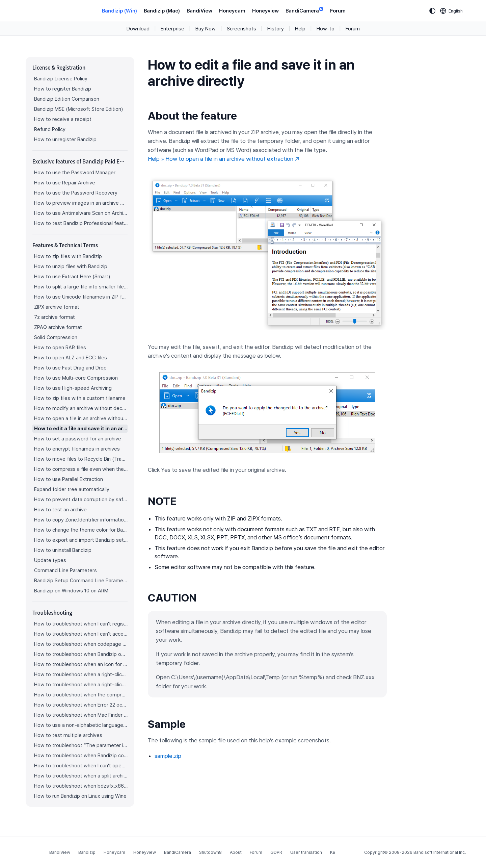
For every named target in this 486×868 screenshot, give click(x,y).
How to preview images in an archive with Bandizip (81, 203)
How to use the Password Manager (75, 173)
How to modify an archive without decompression (81, 408)
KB (333, 852)
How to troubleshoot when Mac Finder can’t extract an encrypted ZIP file (81, 715)
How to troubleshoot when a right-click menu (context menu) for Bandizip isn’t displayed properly (81, 685)
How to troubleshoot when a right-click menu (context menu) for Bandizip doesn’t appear (81, 674)
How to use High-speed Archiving (73, 388)
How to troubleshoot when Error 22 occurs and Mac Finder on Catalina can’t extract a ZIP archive (81, 705)
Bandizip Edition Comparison (67, 99)
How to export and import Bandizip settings (81, 540)
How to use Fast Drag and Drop (70, 368)
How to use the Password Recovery (76, 193)
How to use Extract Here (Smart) (72, 277)
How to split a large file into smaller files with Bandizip (81, 287)
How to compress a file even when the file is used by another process (81, 469)
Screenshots (241, 29)
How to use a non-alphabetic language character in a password (81, 725)
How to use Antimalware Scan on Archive (81, 213)
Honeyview (265, 11)
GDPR (276, 852)
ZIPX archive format (57, 307)
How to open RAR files (60, 348)
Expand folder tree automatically (72, 489)
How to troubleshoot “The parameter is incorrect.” (81, 745)
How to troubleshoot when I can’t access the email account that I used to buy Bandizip (81, 634)
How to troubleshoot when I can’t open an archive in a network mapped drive (81, 766)
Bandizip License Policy (61, 79)
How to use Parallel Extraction (69, 479)
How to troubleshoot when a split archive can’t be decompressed (81, 776)
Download (138, 29)
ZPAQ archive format (58, 327)
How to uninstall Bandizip (63, 550)
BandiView (199, 11)
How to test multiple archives (68, 735)
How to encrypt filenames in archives (77, 449)
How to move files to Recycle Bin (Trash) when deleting (81, 459)
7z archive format (55, 317)
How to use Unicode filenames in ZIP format (81, 297)
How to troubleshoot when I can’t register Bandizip (81, 624)
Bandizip (87, 852)
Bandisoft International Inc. (440, 852)
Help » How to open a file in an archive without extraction (223, 159)
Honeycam (232, 11)
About (236, 852)
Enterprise (172, 29)
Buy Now (206, 29)
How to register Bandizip (63, 89)
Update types (50, 560)
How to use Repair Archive (65, 183)
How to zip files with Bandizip (68, 256)
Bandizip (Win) (119, 11)
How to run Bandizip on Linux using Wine (80, 796)
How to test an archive (60, 510)
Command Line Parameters (65, 570)
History (276, 29)
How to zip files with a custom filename (80, 398)
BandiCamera (304, 10)
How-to (326, 29)
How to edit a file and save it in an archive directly (81, 429)
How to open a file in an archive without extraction (81, 418)
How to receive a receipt (63, 119)
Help (300, 29)
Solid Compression (56, 337)
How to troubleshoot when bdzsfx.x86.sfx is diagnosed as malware (81, 786)
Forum (338, 11)
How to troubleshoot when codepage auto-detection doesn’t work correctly (81, 644)
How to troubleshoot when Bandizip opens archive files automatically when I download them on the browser (81, 654)
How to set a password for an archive (78, 439)
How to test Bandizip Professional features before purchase (81, 223)
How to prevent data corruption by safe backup (81, 500)
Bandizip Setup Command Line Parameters (81, 581)
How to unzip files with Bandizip (71, 266)
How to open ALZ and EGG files (71, 358)
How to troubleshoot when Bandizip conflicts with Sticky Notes (81, 756)
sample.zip (168, 756)
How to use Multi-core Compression (76, 378)
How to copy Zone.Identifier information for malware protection (81, 520)
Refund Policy (50, 129)
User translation (306, 852)
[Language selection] (452, 11)
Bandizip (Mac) (162, 11)
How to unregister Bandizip (65, 139)
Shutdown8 (210, 852)
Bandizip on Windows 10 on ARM (71, 591)
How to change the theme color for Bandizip (81, 530)
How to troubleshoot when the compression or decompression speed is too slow (81, 695)
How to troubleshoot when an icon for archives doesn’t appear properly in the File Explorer (81, 664)
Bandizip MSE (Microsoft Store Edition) (78, 109)
